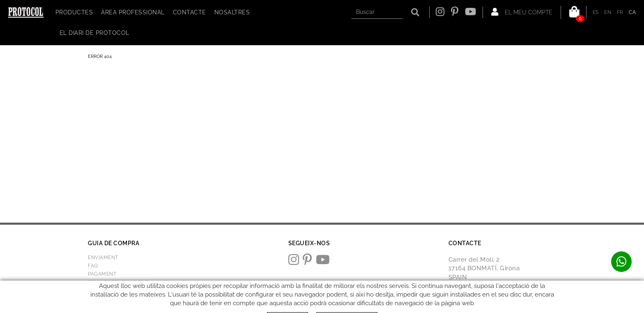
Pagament (102, 274)
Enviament (103, 258)
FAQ (93, 266)
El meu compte (522, 12)
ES (596, 12)
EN (608, 12)
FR (620, 12)
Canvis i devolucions (118, 282)
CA (632, 12)
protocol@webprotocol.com (492, 297)
